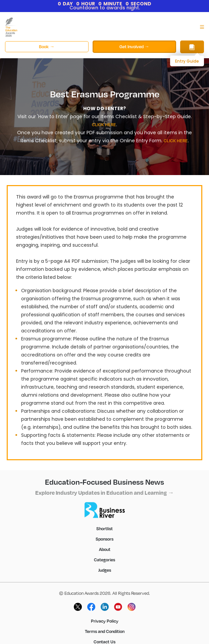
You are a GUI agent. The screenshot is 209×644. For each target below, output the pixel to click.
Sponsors (104, 539)
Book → (47, 47)
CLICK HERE (104, 125)
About (105, 549)
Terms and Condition (105, 631)
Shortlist (104, 529)
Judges (105, 570)
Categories (104, 560)
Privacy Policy (105, 621)
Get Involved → (134, 47)
